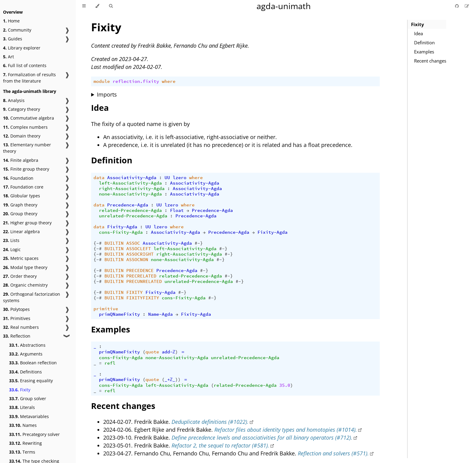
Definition (424, 43)
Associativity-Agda (132, 178)
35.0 (285, 385)
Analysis (14, 100)
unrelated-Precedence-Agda (133, 216)
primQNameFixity (119, 314)
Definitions (25, 372)
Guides (13, 39)
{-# (98, 243)
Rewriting (25, 443)
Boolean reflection (33, 363)
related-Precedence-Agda (130, 210)
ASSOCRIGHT (140, 254)
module (102, 81)
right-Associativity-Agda (132, 189)
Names (23, 425)
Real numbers (21, 327)
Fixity (20, 390)
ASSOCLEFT (139, 249)
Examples (424, 52)
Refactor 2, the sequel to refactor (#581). (220, 445)
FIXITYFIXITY (143, 298)
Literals (22, 407)
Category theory (22, 109)
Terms (22, 452)
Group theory (20, 214)
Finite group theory (26, 169)
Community (17, 30)
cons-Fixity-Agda (121, 232)
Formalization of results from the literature (29, 78)
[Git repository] (457, 6)
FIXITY (134, 292)
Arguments (26, 354)
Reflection (17, 336)
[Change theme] (97, 6)
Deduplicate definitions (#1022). (210, 422)
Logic (12, 249)
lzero (180, 178)
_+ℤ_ (170, 380)
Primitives (17, 318)
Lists (11, 240)
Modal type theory (25, 267)
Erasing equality (31, 381)
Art (8, 57)
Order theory (20, 276)
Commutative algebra (29, 118)
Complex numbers (25, 127)
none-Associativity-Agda (130, 194)
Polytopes (16, 309)
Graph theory (20, 205)
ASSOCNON (137, 260)
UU (167, 178)
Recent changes (430, 61)
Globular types (22, 196)
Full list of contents (25, 65)
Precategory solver (34, 434)
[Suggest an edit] (467, 6)
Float (177, 210)
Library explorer (22, 48)
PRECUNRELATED (144, 281)
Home (11, 21)
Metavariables (29, 416)
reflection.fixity (136, 81)
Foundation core (23, 187)
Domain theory (22, 136)
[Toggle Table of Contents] (84, 6)
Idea (418, 33)
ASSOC (133, 243)
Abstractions (27, 345)
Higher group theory (27, 223)
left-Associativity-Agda (130, 183)
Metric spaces (21, 258)
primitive (106, 309)
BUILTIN (114, 243)
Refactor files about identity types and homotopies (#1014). (286, 430)
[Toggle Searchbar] (111, 6)
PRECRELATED (141, 276)
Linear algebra (21, 231)
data (99, 178)
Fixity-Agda (122, 227)
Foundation (18, 178)
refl (110, 363)
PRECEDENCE (140, 271)
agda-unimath (284, 6)
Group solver (28, 398)
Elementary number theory (27, 148)
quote (152, 352)
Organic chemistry (25, 285)
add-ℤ (169, 352)
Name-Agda (160, 314)
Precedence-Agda (128, 205)
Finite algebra (21, 160)
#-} (199, 243)
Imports (107, 94)
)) (178, 380)
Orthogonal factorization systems (32, 297)
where (169, 81)
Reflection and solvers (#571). (333, 453)
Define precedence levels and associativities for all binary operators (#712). (262, 437)
